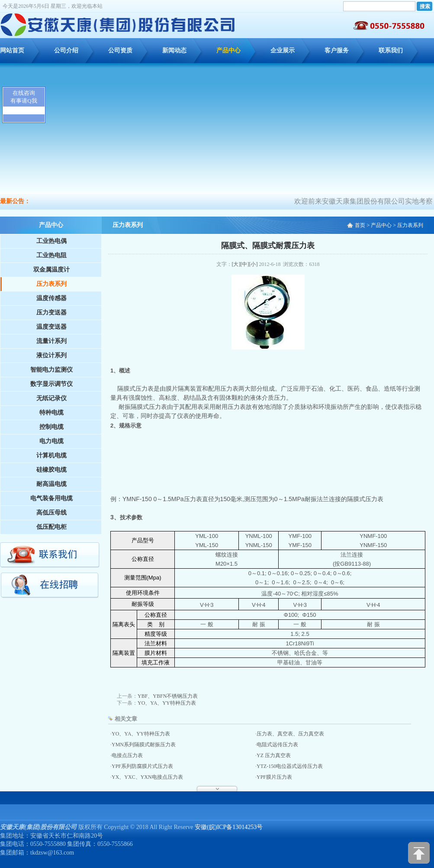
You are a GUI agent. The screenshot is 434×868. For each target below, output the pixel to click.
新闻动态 (174, 50)
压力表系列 (51, 284)
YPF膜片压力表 (274, 777)
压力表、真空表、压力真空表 (290, 734)
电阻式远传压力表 (277, 745)
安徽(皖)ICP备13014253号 (229, 827)
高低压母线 (51, 513)
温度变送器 (51, 327)
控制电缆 (51, 427)
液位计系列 (51, 355)
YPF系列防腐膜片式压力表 (142, 766)
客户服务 (337, 50)
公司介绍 (66, 50)
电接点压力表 (127, 755)
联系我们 (391, 50)
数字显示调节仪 (51, 384)
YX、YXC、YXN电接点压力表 (147, 777)
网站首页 (12, 50)
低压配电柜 (51, 527)
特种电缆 (51, 413)
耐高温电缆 (51, 484)
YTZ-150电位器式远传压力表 (290, 766)
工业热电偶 (51, 241)
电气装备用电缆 (51, 498)
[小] (254, 264)
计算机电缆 (51, 455)
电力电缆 (51, 441)
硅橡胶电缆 (51, 470)
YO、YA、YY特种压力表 (167, 703)
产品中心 (228, 50)
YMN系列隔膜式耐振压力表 (144, 745)
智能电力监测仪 (51, 370)
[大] (236, 264)
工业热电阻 (51, 255)
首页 (360, 225)
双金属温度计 (51, 270)
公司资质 (120, 50)
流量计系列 (51, 341)
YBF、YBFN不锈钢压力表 (168, 696)
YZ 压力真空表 (274, 755)
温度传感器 (51, 298)
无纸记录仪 (51, 398)
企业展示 (283, 50)
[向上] (419, 853)
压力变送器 (51, 313)
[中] (245, 264)
